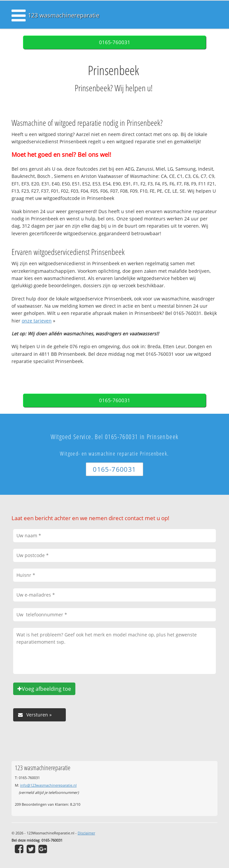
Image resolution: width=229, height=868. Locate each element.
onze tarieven (37, 321)
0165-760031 (115, 42)
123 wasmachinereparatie (64, 15)
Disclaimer (86, 833)
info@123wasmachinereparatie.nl (48, 785)
